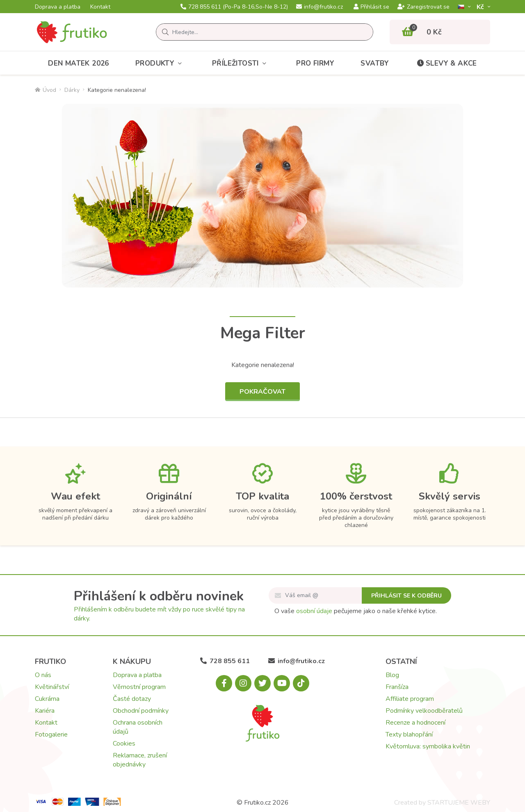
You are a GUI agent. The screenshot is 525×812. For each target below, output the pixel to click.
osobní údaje (314, 611)
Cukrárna (47, 699)
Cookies (124, 744)
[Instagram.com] (243, 683)
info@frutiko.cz (320, 7)
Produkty (161, 63)
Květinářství (52, 687)
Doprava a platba (58, 7)
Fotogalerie (51, 734)
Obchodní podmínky (141, 711)
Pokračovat (262, 392)
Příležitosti (241, 63)
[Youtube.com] (282, 683)
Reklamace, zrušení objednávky (140, 760)
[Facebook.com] (224, 683)
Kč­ (481, 7)
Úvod (46, 90)
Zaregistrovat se (423, 7)
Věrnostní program (139, 687)
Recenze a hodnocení (415, 723)
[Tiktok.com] (301, 683)
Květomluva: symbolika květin (428, 746)
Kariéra (45, 711)
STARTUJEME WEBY (459, 803)
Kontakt (100, 7)
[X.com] (262, 683)
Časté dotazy (132, 699)
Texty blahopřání (409, 734)
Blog (392, 675)
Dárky (72, 90)
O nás (43, 675)
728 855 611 (234, 7)
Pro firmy (315, 63)
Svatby (375, 63)
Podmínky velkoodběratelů (424, 711)
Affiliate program (410, 699)
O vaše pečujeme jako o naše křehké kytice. (356, 611)
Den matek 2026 (79, 63)
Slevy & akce (446, 63)
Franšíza (397, 687)
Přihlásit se (371, 7)
